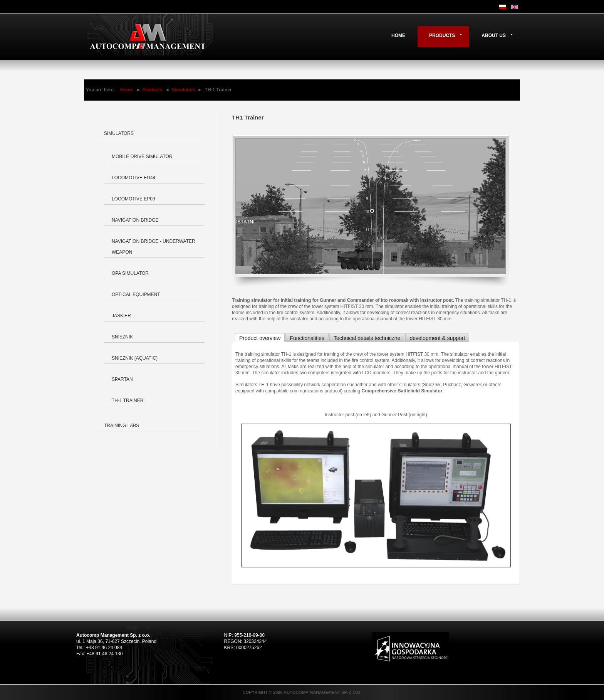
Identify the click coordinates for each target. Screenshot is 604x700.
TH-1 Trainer (128, 400)
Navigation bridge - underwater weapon (154, 247)
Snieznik (122, 337)
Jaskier (121, 316)
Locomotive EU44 (133, 178)
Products (442, 35)
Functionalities (307, 338)
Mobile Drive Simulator (142, 156)
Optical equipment (136, 294)
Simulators (184, 90)
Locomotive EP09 (133, 199)
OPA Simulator (130, 273)
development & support (437, 338)
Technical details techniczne (367, 338)
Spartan (122, 379)
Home (398, 35)
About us (494, 35)
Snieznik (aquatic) (135, 358)
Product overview (260, 338)
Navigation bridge (135, 220)
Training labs (122, 426)
